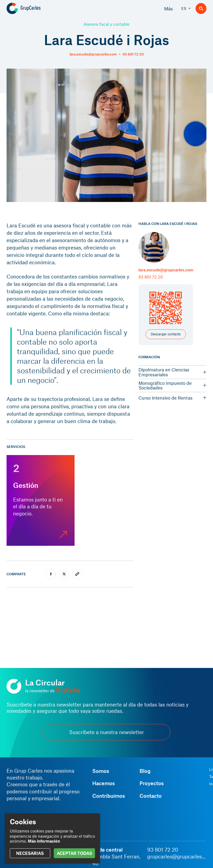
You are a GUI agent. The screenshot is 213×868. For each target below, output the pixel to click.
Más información (44, 841)
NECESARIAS (30, 853)
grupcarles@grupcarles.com (177, 856)
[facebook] (51, 574)
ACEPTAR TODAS (74, 853)
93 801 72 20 (133, 54)
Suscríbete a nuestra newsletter (106, 732)
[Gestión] (41, 500)
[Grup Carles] (33, 8)
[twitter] (64, 574)
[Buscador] (201, 8)
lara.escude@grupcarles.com (93, 54)
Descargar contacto (166, 334)
